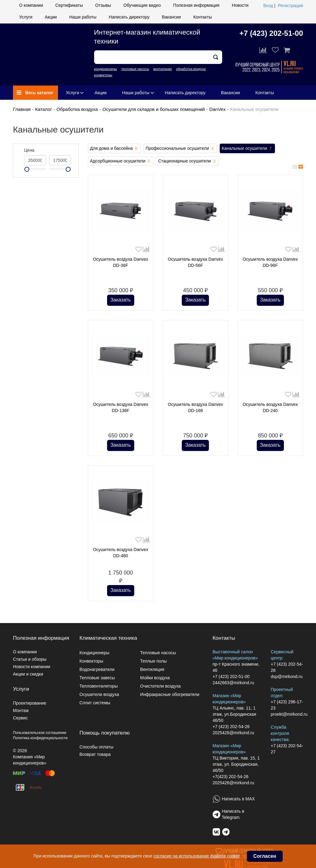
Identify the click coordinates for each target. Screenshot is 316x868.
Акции (51, 17)
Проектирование (30, 703)
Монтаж (21, 710)
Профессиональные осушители (180, 149)
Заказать (121, 300)
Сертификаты (69, 5)
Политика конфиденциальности (40, 738)
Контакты (202, 17)
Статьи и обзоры (30, 659)
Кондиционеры (95, 653)
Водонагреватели (97, 669)
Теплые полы (153, 661)
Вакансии (171, 17)
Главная (22, 109)
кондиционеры (106, 69)
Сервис (20, 718)
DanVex (217, 109)
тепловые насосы (135, 69)
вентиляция (163, 69)
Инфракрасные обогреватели (170, 694)
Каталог (44, 109)
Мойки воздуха (155, 678)
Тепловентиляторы (99, 686)
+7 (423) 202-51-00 (271, 33)
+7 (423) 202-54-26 (231, 727)
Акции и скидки (28, 674)
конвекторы (103, 75)
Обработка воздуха (77, 109)
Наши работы (83, 17)
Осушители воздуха (99, 694)
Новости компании (32, 667)
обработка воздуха (191, 69)
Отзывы (103, 5)
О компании (31, 5)
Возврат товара (95, 754)
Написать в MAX (238, 799)
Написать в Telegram (233, 814)
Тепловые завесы (97, 678)
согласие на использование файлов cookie (197, 856)
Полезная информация (196, 5)
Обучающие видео (142, 5)
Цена (29, 150)
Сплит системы (95, 703)
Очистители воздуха (160, 686)
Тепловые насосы (158, 653)
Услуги (26, 17)
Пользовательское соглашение (40, 733)
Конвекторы (91, 661)
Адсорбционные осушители (121, 161)
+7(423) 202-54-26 (231, 777)
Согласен (265, 856)
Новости (240, 5)
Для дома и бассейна (114, 149)
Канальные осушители (247, 149)
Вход (268, 6)
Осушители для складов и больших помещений (154, 109)
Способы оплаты (97, 747)
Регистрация (290, 6)
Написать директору (129, 17)
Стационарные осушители (187, 161)
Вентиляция (152, 669)
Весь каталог (35, 93)
